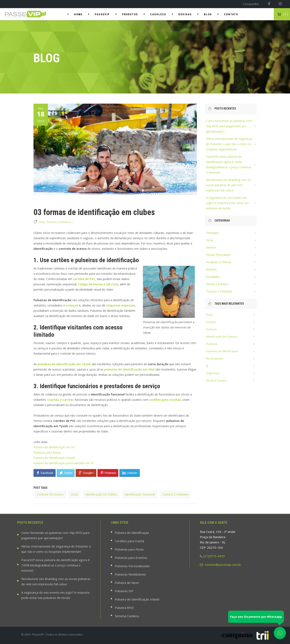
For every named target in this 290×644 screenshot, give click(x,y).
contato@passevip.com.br (220, 565)
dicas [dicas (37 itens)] (209, 315)
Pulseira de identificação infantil (54, 458)
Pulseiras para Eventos (131, 558)
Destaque (212, 233)
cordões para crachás (165, 400)
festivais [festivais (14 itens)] (211, 329)
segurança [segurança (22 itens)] (213, 373)
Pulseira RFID (124, 608)
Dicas (42, 222)
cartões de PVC (84, 279)
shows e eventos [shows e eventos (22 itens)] (216, 380)
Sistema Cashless (127, 616)
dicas (74, 494)
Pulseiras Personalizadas (132, 566)
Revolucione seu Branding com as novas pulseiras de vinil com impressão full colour (228, 185)
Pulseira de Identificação (132, 533)
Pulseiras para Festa (129, 549)
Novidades (213, 277)
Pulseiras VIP (124, 591)
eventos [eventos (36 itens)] (211, 322)
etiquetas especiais (121, 305)
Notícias (211, 269)
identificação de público (101, 494)
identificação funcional (140, 494)
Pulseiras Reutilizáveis (130, 574)
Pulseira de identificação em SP (54, 447)
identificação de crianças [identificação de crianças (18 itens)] (222, 337)
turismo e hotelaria (175, 494)
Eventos (211, 247)
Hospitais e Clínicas (219, 262)
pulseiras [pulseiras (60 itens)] (212, 344)
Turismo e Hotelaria (59, 222)
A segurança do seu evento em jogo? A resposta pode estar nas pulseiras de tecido (227, 203)
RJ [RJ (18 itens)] (207, 366)
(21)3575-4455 (212, 556)
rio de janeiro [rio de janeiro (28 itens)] (215, 358)
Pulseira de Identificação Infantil (137, 599)
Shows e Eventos (217, 284)
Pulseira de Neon (127, 583)
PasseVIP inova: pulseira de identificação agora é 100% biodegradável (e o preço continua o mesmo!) (56, 565)
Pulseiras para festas (47, 452)
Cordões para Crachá (129, 541)
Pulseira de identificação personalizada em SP (64, 463)
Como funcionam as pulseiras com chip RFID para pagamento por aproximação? (229, 126)
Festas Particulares (218, 255)
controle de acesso (50, 494)
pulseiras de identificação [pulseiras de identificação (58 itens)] (222, 351)
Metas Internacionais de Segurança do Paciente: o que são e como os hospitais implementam (229, 144)
